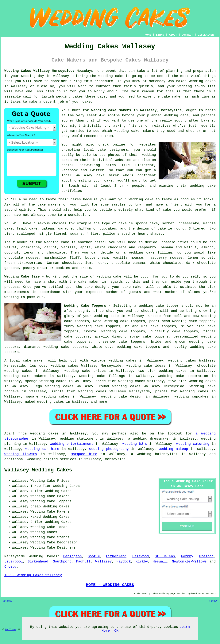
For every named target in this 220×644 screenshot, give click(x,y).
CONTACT (187, 35)
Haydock (124, 562)
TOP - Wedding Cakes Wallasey (33, 575)
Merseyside (15, 556)
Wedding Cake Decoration (54, 542)
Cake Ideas (57, 527)
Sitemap (7, 601)
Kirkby (142, 562)
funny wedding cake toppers (92, 326)
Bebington (73, 556)
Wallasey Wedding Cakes (38, 470)
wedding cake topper (159, 306)
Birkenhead (38, 562)
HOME (148, 35)
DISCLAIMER (206, 35)
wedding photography (109, 449)
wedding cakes (202, 81)
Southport (62, 562)
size (84, 277)
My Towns (11, 630)
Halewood (141, 556)
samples (118, 205)
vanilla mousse (128, 258)
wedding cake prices (85, 371)
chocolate (56, 253)
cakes (76, 199)
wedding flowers (21, 454)
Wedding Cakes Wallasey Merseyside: (39, 71)
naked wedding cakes (44, 402)
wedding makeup (173, 449)
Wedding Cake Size (22, 277)
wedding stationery (79, 439)
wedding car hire (42, 449)
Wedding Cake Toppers (85, 306)
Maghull (83, 562)
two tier (147, 371)
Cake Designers (61, 548)
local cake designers (106, 150)
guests (135, 292)
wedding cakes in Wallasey (58, 434)
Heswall (160, 562)
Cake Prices (58, 481)
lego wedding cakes (54, 386)
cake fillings (111, 376)
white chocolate (166, 263)
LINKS (160, 35)
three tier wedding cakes (120, 381)
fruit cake (27, 229)
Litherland (116, 556)
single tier (63, 391)
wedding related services (52, 459)
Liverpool (14, 562)
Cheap (36, 506)
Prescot (206, 556)
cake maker (172, 97)
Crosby (11, 567)
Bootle (94, 556)
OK (116, 631)
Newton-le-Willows (189, 562)
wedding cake (111, 76)
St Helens (165, 556)
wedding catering (193, 444)
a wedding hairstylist (154, 454)
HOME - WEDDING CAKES (110, 585)
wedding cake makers (134, 131)
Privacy (213, 601)
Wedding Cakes (43, 556)
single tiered (53, 234)
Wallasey (103, 562)
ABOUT (173, 35)
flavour (20, 242)
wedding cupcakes (191, 397)
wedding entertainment (72, 444)
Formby (187, 556)
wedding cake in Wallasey (119, 316)
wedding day (33, 76)
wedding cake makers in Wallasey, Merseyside (136, 110)
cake (167, 210)
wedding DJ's (135, 444)
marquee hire (84, 454)
